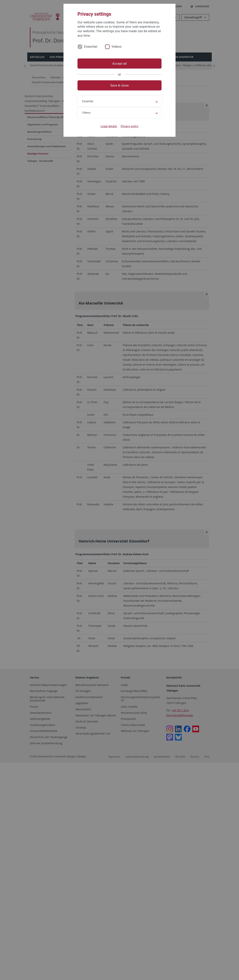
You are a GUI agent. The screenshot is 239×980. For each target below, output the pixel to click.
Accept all (119, 64)
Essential (91, 47)
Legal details (109, 126)
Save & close (120, 85)
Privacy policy (129, 126)
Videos (117, 47)
